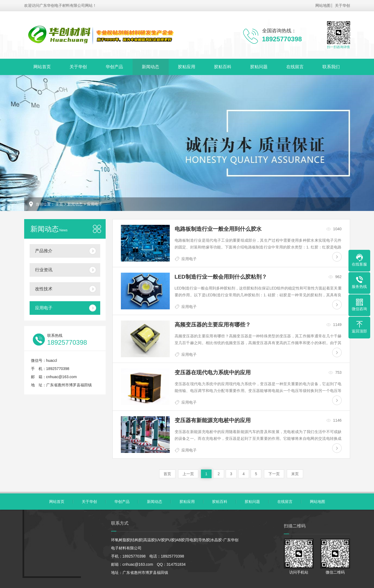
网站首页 (42, 67)
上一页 (188, 474)
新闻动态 (150, 67)
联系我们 (331, 67)
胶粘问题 (259, 67)
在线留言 (295, 67)
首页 (167, 474)
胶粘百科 (223, 67)
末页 (295, 474)
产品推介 (44, 251)
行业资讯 (44, 270)
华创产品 (114, 67)
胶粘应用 (187, 67)
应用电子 (95, 204)
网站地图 (323, 5)
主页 (59, 204)
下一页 (274, 474)
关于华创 (342, 5)
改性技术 (44, 289)
